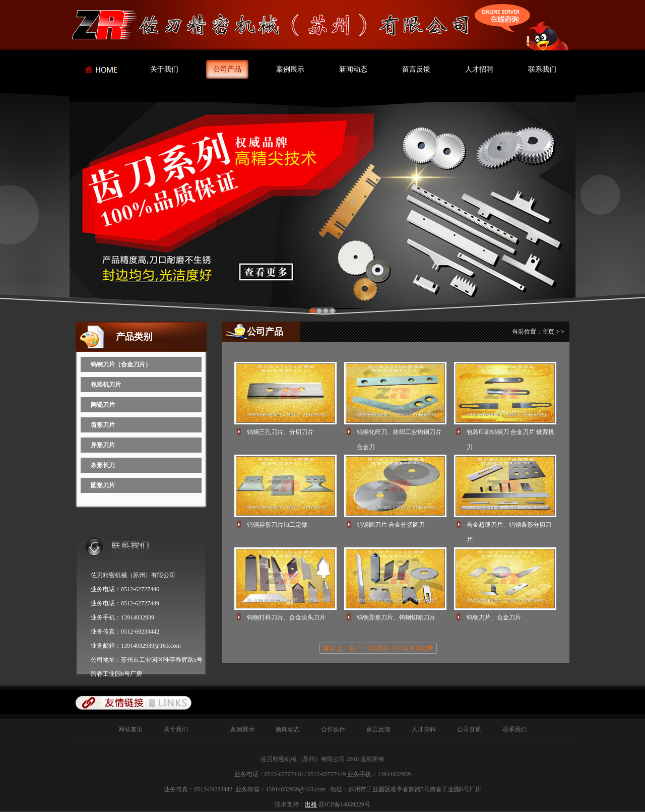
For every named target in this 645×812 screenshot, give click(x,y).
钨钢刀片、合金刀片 (494, 617)
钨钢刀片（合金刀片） (121, 364)
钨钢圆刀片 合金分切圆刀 (391, 525)
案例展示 (290, 69)
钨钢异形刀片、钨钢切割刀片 (396, 617)
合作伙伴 (327, 729)
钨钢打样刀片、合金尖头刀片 (286, 617)
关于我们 (164, 69)
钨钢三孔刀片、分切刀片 (280, 432)
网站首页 (131, 729)
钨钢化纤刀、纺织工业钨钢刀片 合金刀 (399, 434)
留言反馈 (416, 69)
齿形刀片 (103, 425)
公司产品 (227, 69)
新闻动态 (353, 69)
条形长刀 (103, 465)
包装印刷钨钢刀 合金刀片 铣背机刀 (510, 434)
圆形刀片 (103, 485)
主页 (548, 332)
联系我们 (542, 69)
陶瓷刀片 (103, 405)
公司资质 (463, 729)
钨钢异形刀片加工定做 (277, 525)
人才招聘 (479, 69)
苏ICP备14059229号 (344, 804)
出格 (311, 804)
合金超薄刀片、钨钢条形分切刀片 (509, 527)
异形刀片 (103, 445)
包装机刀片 (106, 385)
